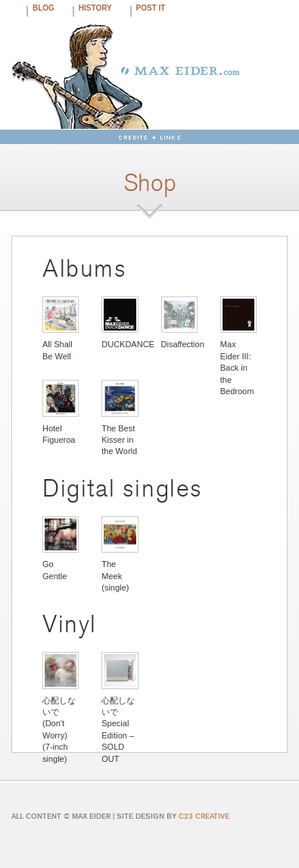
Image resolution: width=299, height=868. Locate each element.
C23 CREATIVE (204, 816)
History (95, 8)
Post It (151, 8)
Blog (44, 8)
